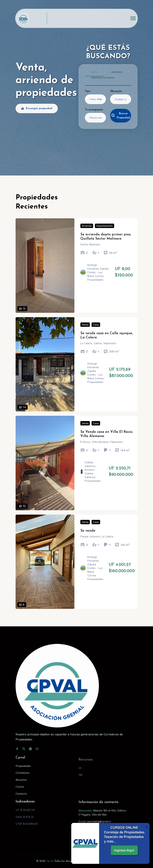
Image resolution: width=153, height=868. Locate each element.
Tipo (88, 91)
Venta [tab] (95, 72)
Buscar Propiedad (121, 116)
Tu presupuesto (94, 110)
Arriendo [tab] (117, 72)
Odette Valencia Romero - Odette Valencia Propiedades (93, 477)
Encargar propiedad (37, 108)
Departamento (105, 231)
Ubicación (116, 91)
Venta (85, 330)
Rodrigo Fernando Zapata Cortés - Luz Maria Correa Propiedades (98, 277)
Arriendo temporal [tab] (103, 78)
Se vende (88, 536)
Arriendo (87, 231)
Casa (96, 330)
